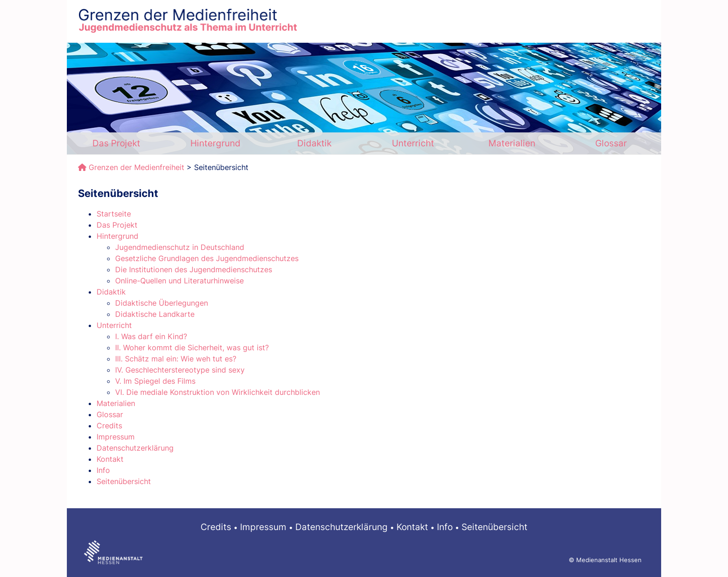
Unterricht (413, 143)
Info (445, 527)
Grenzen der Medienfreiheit (136, 167)
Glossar (611, 143)
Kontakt (412, 527)
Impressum (263, 527)
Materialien (512, 143)
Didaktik (314, 143)
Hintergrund (215, 143)
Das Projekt (116, 143)
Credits (216, 527)
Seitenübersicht (494, 527)
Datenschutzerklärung (341, 527)
